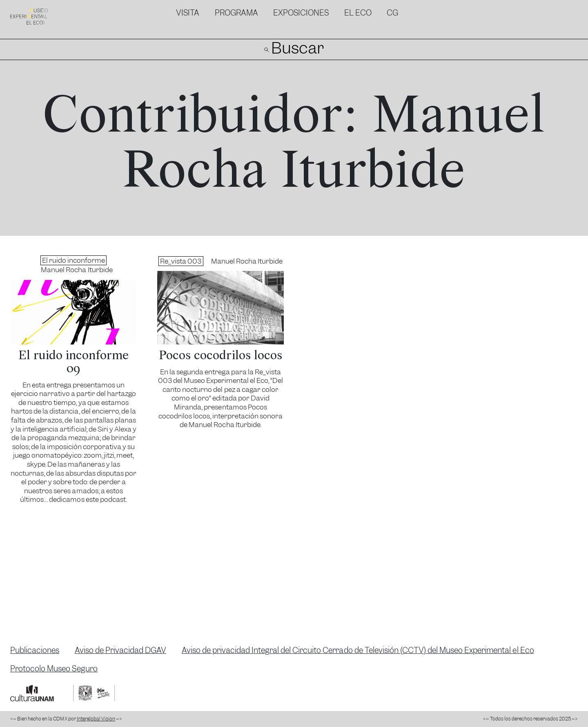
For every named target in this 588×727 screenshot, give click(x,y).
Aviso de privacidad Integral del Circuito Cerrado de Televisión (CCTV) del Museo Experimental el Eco (358, 650)
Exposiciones (301, 13)
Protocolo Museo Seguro (54, 669)
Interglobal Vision (96, 719)
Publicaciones (35, 650)
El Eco (358, 13)
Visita (188, 13)
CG (392, 13)
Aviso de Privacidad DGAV (121, 650)
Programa (236, 13)
